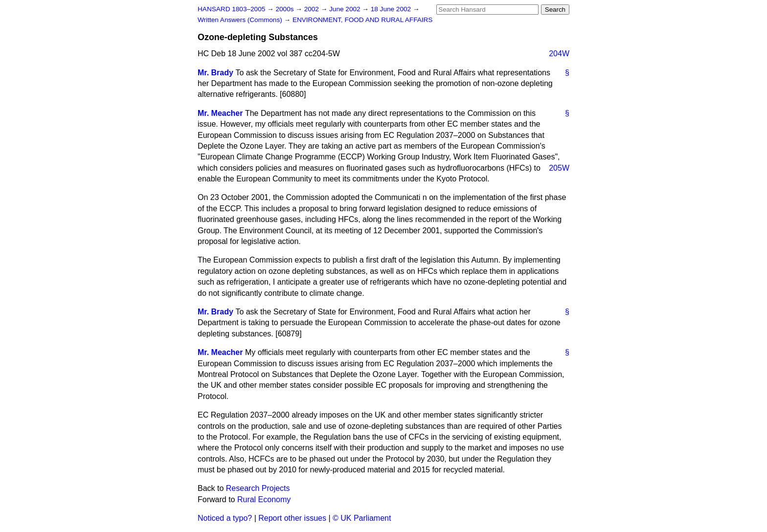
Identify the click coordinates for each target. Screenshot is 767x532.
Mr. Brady (215, 73)
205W (559, 168)
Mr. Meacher (220, 113)
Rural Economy (264, 499)
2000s (285, 9)
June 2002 (346, 9)
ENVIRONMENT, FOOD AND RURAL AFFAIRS (363, 20)
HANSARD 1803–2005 (231, 9)
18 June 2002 (392, 9)
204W (559, 54)
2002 (313, 9)
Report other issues (292, 518)
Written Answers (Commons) (241, 20)
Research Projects (258, 488)
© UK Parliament (362, 518)
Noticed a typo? (225, 518)
